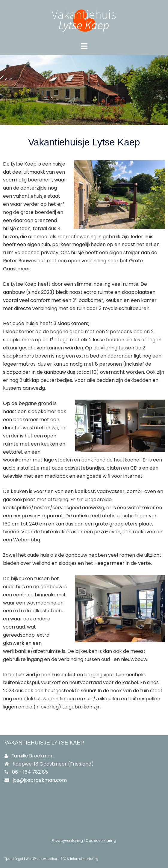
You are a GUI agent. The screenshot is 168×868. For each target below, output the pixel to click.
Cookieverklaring (101, 841)
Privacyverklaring (67, 841)
